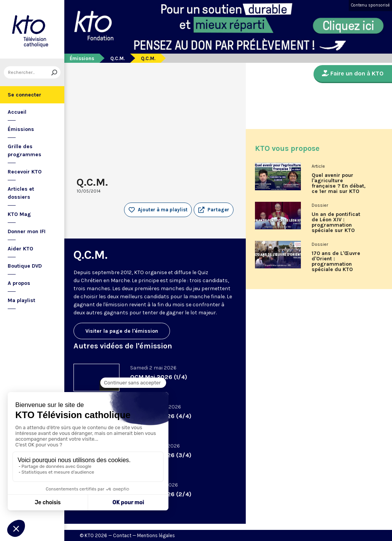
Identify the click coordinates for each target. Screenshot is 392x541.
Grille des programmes (24, 150)
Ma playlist (21, 300)
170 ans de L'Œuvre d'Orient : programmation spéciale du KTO (336, 262)
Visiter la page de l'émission (122, 331)
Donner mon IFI (27, 231)
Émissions (21, 129)
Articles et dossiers (21, 193)
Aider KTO (20, 249)
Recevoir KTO (25, 172)
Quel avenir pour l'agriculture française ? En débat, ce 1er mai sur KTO (339, 183)
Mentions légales (156, 535)
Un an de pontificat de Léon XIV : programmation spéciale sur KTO (336, 222)
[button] (214, 210)
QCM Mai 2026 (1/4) (159, 377)
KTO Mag (19, 214)
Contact (122, 535)
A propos (19, 283)
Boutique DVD (25, 266)
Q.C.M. (118, 58)
